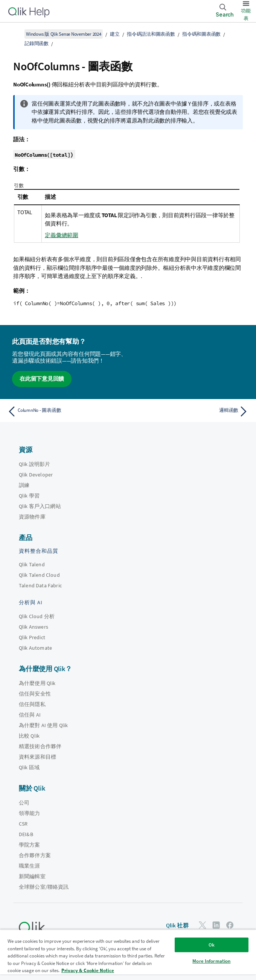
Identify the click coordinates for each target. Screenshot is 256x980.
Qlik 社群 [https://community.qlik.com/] (177, 925)
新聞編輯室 (32, 876)
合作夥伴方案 (35, 855)
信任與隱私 (32, 704)
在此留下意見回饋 (42, 379)
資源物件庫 (32, 517)
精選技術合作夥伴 (40, 746)
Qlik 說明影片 (34, 464)
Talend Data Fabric (40, 585)
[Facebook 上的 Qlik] (230, 925)
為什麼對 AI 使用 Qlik (43, 725)
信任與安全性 (35, 694)
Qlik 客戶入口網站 (40, 506)
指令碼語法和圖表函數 (151, 34)
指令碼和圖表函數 (201, 34)
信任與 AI (30, 715)
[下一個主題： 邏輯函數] (191, 411)
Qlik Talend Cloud (39, 575)
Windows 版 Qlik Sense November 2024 (64, 34)
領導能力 (30, 813)
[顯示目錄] (15, 34)
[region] (128, 955)
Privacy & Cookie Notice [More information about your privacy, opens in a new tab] (88, 970)
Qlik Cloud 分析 (37, 616)
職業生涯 (30, 866)
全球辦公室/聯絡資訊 (44, 887)
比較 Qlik (29, 736)
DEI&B (26, 834)
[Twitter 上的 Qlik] (203, 925)
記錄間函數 (37, 43)
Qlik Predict (32, 637)
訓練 (24, 485)
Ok (212, 945)
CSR (23, 824)
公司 (24, 803)
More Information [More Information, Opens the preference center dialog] (211, 961)
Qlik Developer (36, 475)
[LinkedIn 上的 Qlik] (216, 925)
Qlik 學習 (29, 496)
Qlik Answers (34, 627)
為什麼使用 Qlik (37, 683)
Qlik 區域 (29, 767)
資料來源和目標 (37, 757)
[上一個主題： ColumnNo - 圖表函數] (66, 411)
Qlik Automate (35, 648)
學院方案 (30, 845)
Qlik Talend (32, 564)
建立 (115, 34)
